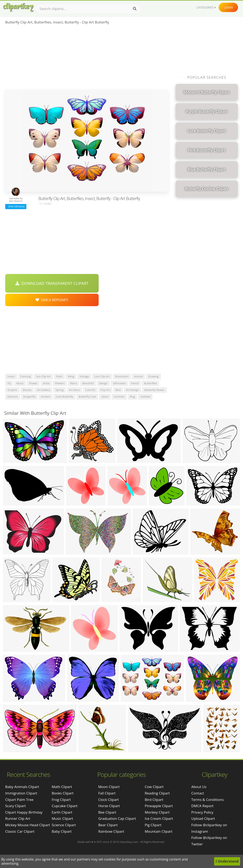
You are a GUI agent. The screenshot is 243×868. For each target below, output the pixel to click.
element (13, 397)
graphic (12, 390)
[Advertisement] (87, 58)
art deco (74, 390)
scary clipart (15, 806)
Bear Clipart (108, 825)
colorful (90, 390)
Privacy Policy (202, 812)
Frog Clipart (61, 800)
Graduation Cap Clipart (117, 818)
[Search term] (88, 9)
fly (9, 383)
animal (138, 376)
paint (59, 376)
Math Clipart (62, 787)
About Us (199, 787)
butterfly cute (87, 397)
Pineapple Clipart (159, 806)
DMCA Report (202, 806)
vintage (84, 376)
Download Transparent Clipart (52, 283)
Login (228, 7)
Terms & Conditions (207, 800)
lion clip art (102, 376)
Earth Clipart (62, 812)
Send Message (16, 206)
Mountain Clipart (159, 831)
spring (60, 390)
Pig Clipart (153, 825)
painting (25, 376)
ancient (46, 397)
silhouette (119, 383)
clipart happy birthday (24, 812)
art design (133, 390)
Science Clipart (64, 825)
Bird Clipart (154, 800)
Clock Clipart (109, 800)
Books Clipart (63, 793)
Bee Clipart (107, 812)
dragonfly (29, 397)
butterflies (150, 383)
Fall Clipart (107, 793)
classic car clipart (20, 831)
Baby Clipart (62, 831)
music (20, 383)
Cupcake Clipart (65, 806)
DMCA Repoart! (52, 300)
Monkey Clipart (157, 812)
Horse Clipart (109, 806)
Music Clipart (62, 818)
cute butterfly (64, 397)
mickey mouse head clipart (28, 825)
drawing (153, 376)
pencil (135, 383)
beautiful (88, 383)
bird (118, 390)
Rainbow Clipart (111, 831)
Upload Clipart (203, 818)
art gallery (43, 390)
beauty (27, 390)
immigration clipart (21, 793)
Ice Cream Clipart (159, 818)
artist (46, 383)
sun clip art (43, 376)
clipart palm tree (19, 800)
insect (11, 376)
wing (71, 376)
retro (73, 383)
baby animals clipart (22, 787)
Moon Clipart (109, 787)
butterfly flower (154, 390)
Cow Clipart (154, 787)
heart (105, 397)
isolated (145, 397)
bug (132, 397)
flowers (60, 383)
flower (33, 383)
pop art (105, 390)
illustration (122, 376)
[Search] (135, 9)
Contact (198, 793)
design (103, 383)
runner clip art (18, 818)
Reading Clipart (157, 793)
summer (119, 397)
